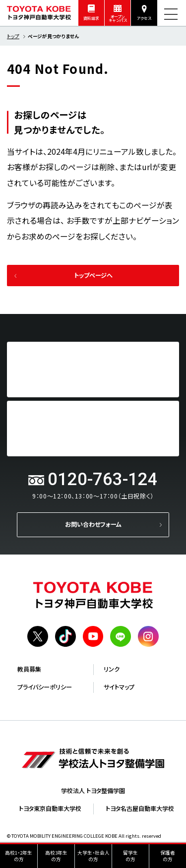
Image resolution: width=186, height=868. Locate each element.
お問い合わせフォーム (93, 524)
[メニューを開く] (171, 14)
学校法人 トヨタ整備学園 (93, 791)
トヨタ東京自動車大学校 (50, 808)
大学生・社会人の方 (93, 856)
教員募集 (29, 669)
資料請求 (91, 18)
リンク (112, 669)
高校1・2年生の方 (19, 856)
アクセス (144, 18)
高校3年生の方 (56, 856)
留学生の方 (130, 856)
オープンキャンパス (118, 19)
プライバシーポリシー (45, 687)
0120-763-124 (103, 479)
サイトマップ (119, 687)
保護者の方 (168, 856)
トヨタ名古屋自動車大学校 (140, 808)
